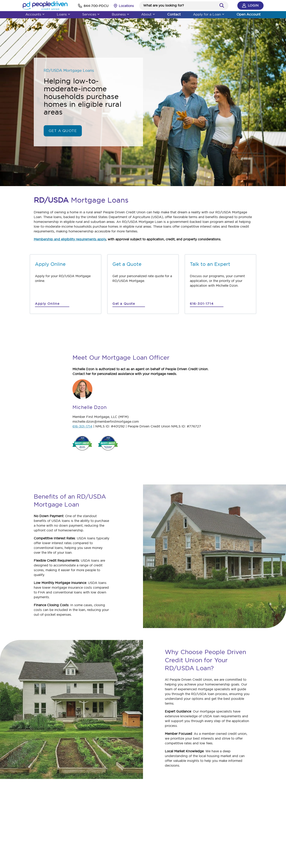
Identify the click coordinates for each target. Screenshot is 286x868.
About (148, 14)
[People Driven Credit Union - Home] (32, 6)
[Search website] (184, 5)
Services (84, 14)
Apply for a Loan (216, 14)
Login (263, 6)
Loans (53, 14)
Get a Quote (63, 131)
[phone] (85, 6)
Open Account (261, 14)
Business (117, 14)
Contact (179, 14)
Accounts (21, 14)
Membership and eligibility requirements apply (70, 239)
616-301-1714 (82, 426)
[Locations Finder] (119, 6)
